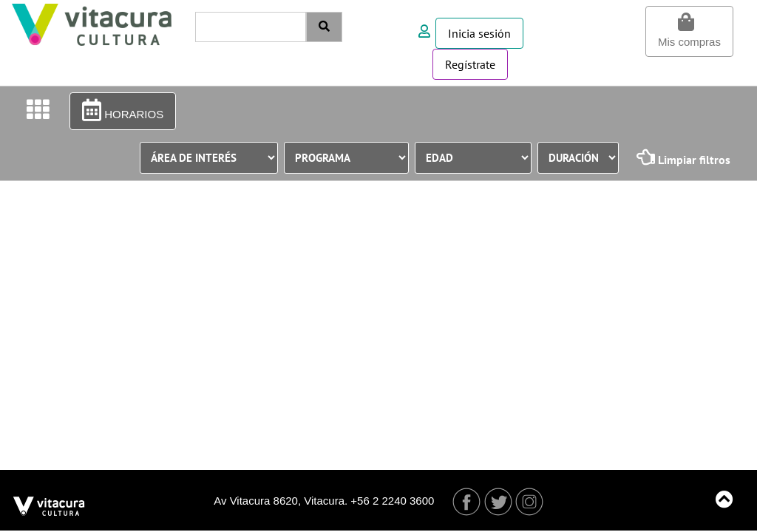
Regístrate (470, 64)
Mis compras (689, 30)
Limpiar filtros (683, 157)
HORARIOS (123, 110)
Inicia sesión (479, 33)
